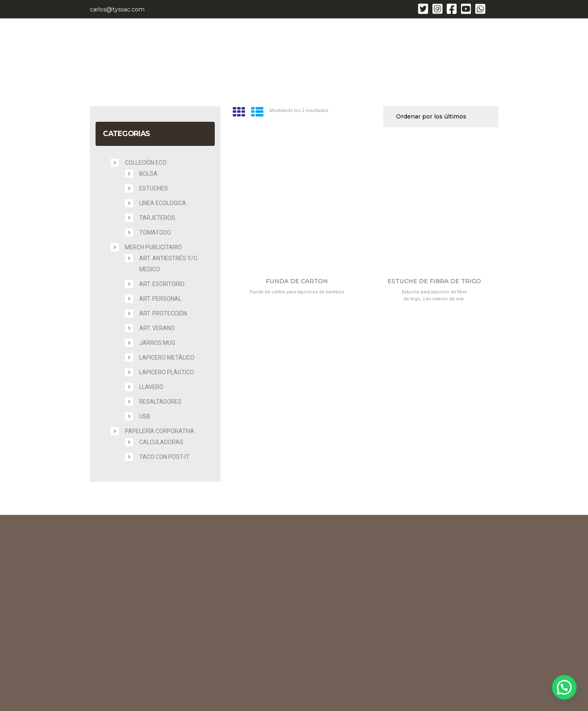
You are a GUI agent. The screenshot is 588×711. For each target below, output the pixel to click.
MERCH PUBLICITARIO (153, 247)
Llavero (151, 387)
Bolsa (148, 174)
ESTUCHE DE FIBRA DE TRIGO (434, 281)
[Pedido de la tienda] (441, 116)
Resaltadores (160, 402)
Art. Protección (163, 313)
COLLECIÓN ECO (146, 163)
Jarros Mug (157, 343)
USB (145, 416)
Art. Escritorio (162, 284)
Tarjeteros (157, 218)
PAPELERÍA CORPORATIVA (160, 431)
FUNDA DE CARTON (297, 281)
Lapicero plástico (167, 372)
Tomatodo (155, 233)
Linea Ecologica (163, 203)
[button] (564, 687)
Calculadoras (161, 442)
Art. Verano (157, 328)
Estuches (154, 188)
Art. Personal (160, 299)
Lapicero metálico (167, 358)
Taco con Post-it (164, 457)
